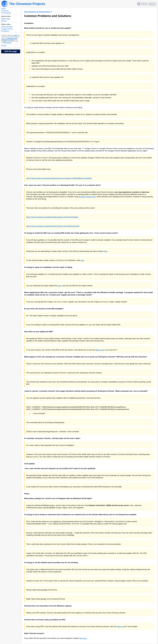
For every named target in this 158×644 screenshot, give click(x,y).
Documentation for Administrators (37, 12)
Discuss (4, 21)
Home (3, 9)
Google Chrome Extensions (7, 30)
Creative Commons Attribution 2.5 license (9, 39)
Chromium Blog (7, 27)
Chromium (5, 11)
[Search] (147, 4)
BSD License (7, 43)
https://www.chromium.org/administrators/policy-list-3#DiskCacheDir (53, 226)
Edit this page (11, 51)
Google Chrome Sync (87, 197)
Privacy (4, 46)
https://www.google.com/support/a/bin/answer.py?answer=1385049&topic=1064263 (59, 178)
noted (15, 35)
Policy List (121, 626)
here (106, 251)
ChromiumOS (6, 13)
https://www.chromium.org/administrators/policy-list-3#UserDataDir (52, 217)
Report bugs (6, 19)
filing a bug (100, 350)
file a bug (83, 638)
